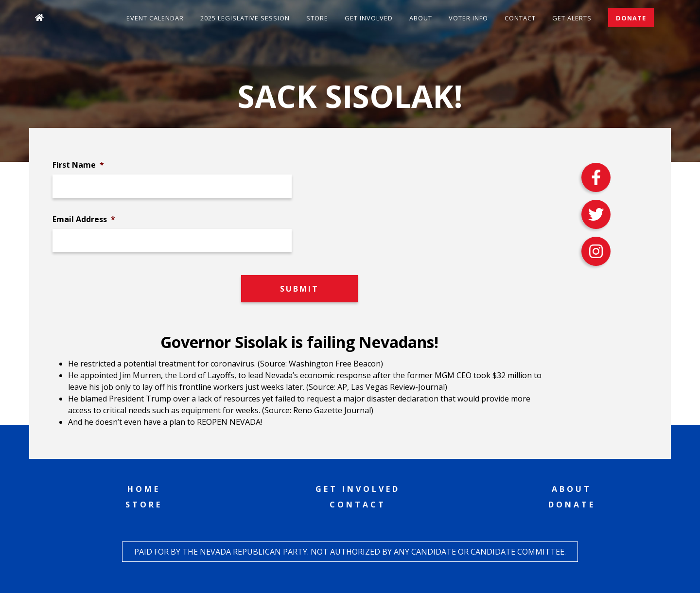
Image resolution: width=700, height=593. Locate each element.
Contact (520, 18)
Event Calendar (155, 18)
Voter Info (468, 18)
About (421, 18)
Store (317, 18)
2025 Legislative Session (245, 18)
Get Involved (369, 18)
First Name (78, 165)
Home (144, 489)
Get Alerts (572, 18)
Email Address (84, 219)
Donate (631, 18)
